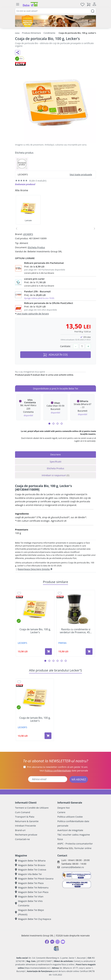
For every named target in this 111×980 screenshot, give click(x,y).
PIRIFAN (62, 643)
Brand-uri (20, 830)
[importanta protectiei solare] (55, 21)
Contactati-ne (22, 839)
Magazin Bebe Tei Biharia (30, 861)
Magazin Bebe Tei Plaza (29, 883)
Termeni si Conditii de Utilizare (32, 808)
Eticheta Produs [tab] (55, 468)
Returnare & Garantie (27, 821)
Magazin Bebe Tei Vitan (29, 896)
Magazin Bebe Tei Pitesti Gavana (34, 878)
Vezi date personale (64, 770)
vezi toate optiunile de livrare (32, 314)
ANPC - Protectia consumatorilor (75, 844)
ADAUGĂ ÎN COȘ (55, 355)
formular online (83, 848)
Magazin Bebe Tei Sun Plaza (32, 892)
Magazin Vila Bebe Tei (28, 874)
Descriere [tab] (56, 454)
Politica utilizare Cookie (70, 817)
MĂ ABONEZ (79, 779)
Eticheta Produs (36, 247)
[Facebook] (47, 942)
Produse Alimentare (32, 33)
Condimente (49, 33)
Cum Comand (23, 812)
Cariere (61, 812)
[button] (49, 424)
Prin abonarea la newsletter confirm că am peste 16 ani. (57, 767)
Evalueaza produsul (25, 184)
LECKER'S (28, 234)
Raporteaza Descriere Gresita (35, 569)
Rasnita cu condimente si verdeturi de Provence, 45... (76, 631)
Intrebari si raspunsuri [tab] (55, 475)
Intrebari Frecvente (25, 826)
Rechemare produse (26, 835)
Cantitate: (65, 346)
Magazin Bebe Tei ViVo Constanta (29, 903)
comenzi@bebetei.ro (73, 867)
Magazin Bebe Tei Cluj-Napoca (33, 919)
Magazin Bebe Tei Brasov (30, 865)
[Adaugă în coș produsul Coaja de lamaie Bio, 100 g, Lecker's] (48, 651)
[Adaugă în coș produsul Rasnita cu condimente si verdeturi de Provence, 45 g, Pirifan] (89, 651)
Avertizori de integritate (70, 830)
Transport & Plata (25, 817)
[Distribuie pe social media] (18, 53)
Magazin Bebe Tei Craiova (31, 870)
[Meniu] (18, 4)
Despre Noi (63, 808)
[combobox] (55, 11)
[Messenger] (52, 942)
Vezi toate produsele (81, 174)
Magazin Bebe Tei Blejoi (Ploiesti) (29, 912)
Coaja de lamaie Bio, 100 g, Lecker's (35, 631)
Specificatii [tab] (55, 462)
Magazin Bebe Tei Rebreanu (32, 887)
